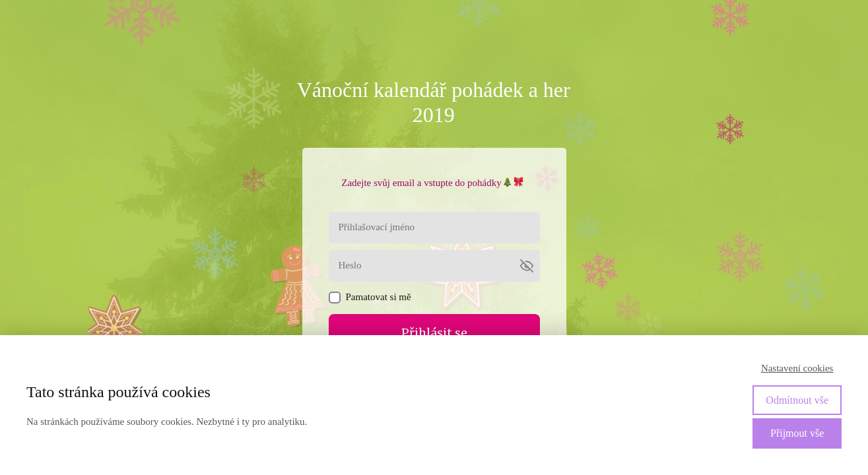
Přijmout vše (797, 433)
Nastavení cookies (797, 368)
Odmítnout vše (797, 400)
